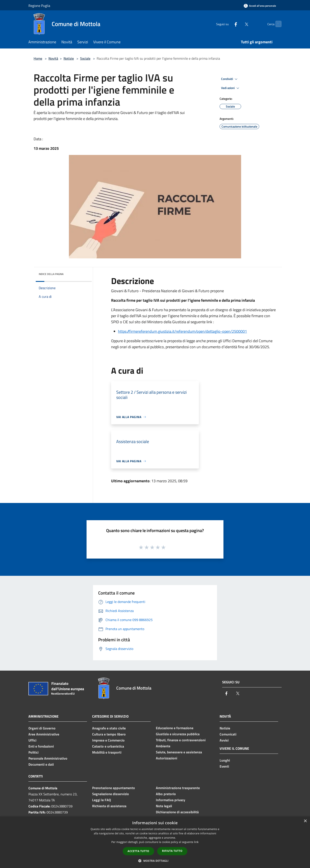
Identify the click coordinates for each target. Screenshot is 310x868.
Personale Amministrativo (48, 758)
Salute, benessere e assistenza (179, 752)
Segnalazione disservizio (111, 794)
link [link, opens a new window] (196, 842)
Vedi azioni (231, 88)
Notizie (69, 58)
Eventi (224, 766)
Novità (53, 58)
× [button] (305, 821)
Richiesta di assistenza (109, 806)
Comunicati (228, 734)
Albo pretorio (166, 794)
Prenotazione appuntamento (114, 788)
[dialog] (155, 842)
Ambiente (163, 746)
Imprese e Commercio (108, 740)
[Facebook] (227, 24)
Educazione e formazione (175, 728)
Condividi (230, 79)
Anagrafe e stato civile (109, 728)
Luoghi (225, 760)
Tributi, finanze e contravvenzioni (181, 740)
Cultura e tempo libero (109, 734)
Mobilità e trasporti (107, 752)
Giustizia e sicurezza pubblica (178, 734)
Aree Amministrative (44, 734)
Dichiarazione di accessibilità (177, 812)
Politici (33, 752)
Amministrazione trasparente (178, 788)
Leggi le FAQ (102, 800)
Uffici (32, 740)
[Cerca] (276, 24)
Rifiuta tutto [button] (172, 851)
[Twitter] (238, 24)
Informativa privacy (170, 800)
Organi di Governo (42, 728)
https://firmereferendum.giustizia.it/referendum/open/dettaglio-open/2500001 (182, 331)
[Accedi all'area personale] (260, 6)
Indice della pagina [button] (51, 274)
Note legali (164, 806)
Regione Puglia (39, 6)
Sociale (85, 58)
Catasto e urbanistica (108, 746)
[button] (155, 861)
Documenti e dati (41, 764)
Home (38, 58)
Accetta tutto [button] (138, 851)
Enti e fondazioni (41, 746)
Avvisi (224, 740)
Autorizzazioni (167, 758)
